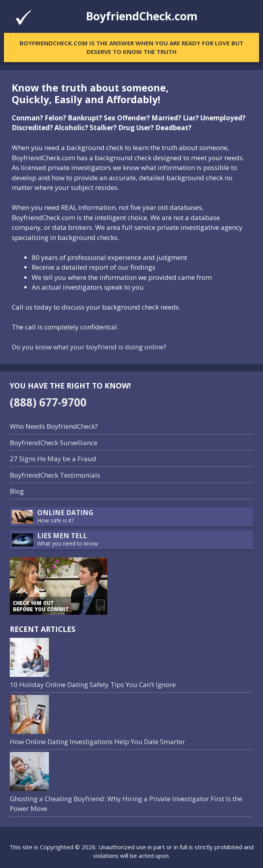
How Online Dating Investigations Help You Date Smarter (97, 742)
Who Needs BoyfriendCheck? (54, 426)
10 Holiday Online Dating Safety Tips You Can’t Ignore (93, 685)
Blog (17, 491)
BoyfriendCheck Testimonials (55, 475)
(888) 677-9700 (48, 402)
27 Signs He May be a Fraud (53, 459)
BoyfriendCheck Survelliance (54, 443)
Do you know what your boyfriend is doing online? (89, 347)
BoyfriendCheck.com (142, 16)
